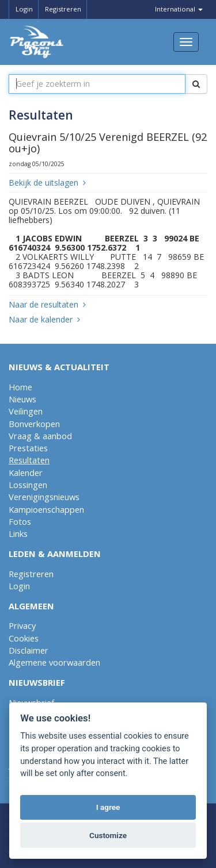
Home (20, 387)
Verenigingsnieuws (44, 497)
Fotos (20, 521)
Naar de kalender (44, 319)
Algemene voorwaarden (54, 662)
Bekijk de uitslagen (47, 183)
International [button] (178, 9)
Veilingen (26, 411)
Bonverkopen (34, 424)
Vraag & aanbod (40, 436)
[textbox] (97, 84)
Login (23, 9)
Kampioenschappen (46, 509)
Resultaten (29, 460)
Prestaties (28, 448)
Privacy (22, 625)
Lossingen (28, 485)
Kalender (26, 473)
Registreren (62, 9)
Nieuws (22, 399)
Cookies (24, 638)
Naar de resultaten (47, 304)
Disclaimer (29, 650)
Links (18, 533)
